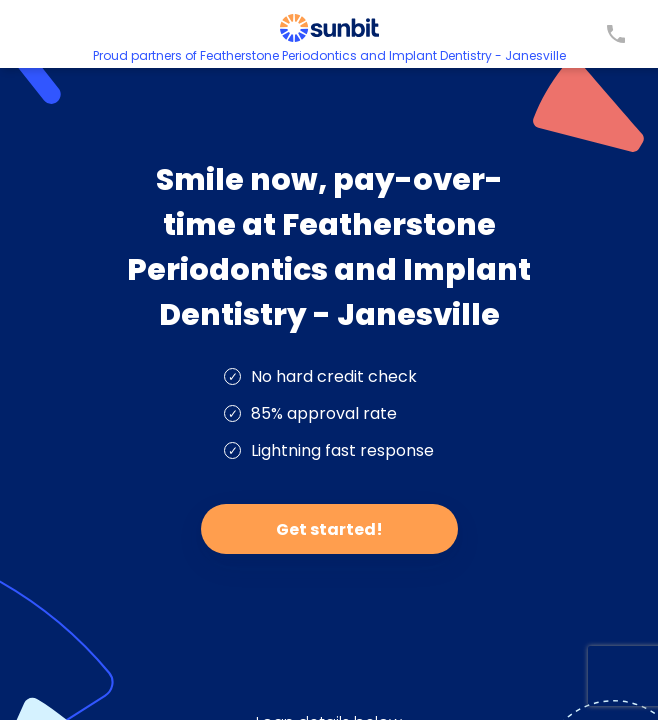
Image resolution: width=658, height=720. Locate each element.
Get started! (329, 529)
